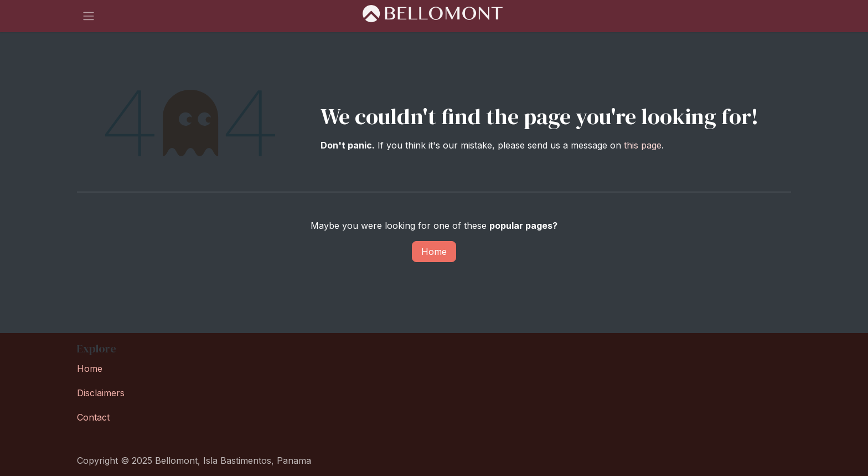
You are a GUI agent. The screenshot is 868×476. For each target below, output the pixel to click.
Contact (93, 417)
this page (643, 145)
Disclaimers (101, 393)
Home (434, 252)
